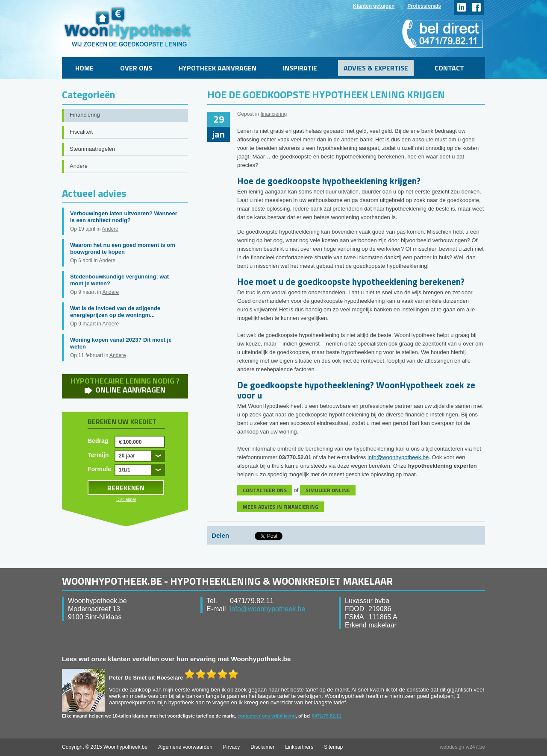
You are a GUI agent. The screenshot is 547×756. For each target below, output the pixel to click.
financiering (274, 114)
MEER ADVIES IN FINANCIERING (281, 507)
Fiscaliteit (81, 132)
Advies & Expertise (376, 68)
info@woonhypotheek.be (398, 457)
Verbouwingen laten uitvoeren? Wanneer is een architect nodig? (124, 217)
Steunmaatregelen (92, 149)
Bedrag (98, 441)
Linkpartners (299, 747)
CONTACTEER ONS (265, 490)
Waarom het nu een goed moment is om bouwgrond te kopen (123, 248)
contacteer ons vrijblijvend (266, 716)
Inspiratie (300, 68)
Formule (99, 469)
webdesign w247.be (462, 747)
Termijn (98, 455)
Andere (79, 166)
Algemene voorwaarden (185, 747)
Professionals (424, 6)
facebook (476, 7)
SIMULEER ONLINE (328, 490)
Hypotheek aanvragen (218, 68)
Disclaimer (126, 500)
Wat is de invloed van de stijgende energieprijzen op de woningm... (115, 312)
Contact (449, 68)
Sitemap (333, 747)
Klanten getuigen (374, 6)
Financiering (85, 115)
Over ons (136, 68)
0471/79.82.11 (327, 716)
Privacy (231, 747)
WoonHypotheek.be (128, 27)
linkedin (461, 7)
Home (84, 68)
